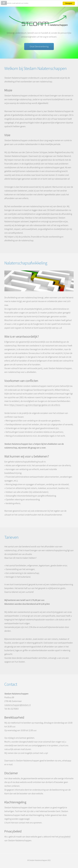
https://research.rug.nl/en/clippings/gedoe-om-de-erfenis (35, 405)
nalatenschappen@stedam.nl (18, 705)
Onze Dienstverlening (39, 46)
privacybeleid (64, 837)
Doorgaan (69, 3)
